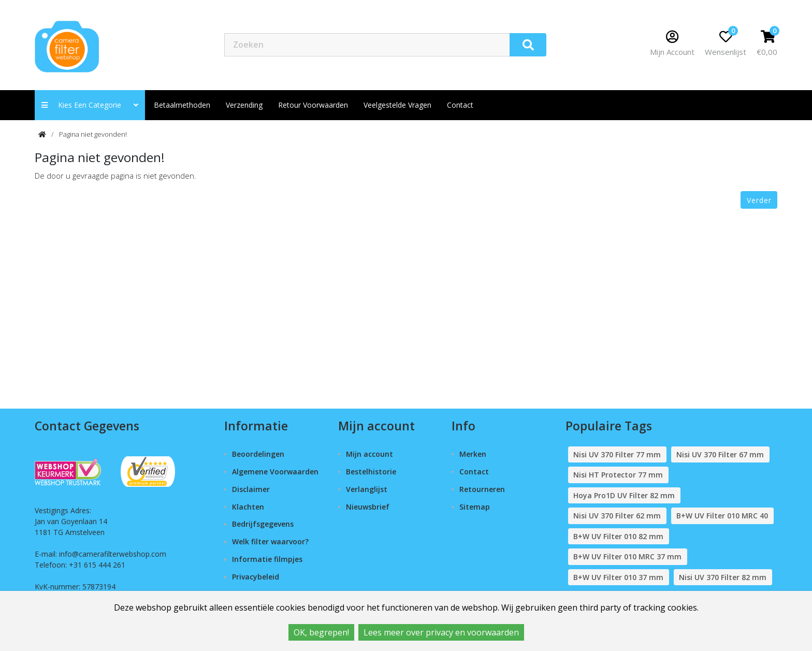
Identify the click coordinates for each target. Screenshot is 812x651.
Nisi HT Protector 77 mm (618, 475)
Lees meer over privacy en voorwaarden (441, 632)
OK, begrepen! (321, 632)
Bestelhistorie (371, 472)
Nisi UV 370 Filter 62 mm (617, 516)
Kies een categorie (90, 105)
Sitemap (475, 507)
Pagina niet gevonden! (93, 134)
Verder (759, 200)
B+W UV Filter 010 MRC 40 (722, 516)
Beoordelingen (258, 454)
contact (460, 105)
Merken (473, 454)
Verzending (244, 105)
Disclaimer (251, 489)
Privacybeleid (256, 577)
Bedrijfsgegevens (263, 524)
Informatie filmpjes (267, 559)
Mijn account (369, 454)
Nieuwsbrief (368, 507)
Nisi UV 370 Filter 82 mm (723, 577)
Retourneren (482, 489)
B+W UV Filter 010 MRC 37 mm (627, 556)
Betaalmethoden (182, 105)
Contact (474, 472)
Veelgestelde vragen (397, 105)
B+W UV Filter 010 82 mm (618, 536)
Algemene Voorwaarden (275, 472)
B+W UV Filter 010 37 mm (618, 577)
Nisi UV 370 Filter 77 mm (617, 454)
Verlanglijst (367, 489)
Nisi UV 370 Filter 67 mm (720, 454)
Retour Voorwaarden (313, 105)
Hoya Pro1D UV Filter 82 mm (624, 495)
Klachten (248, 507)
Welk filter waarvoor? (270, 541)
